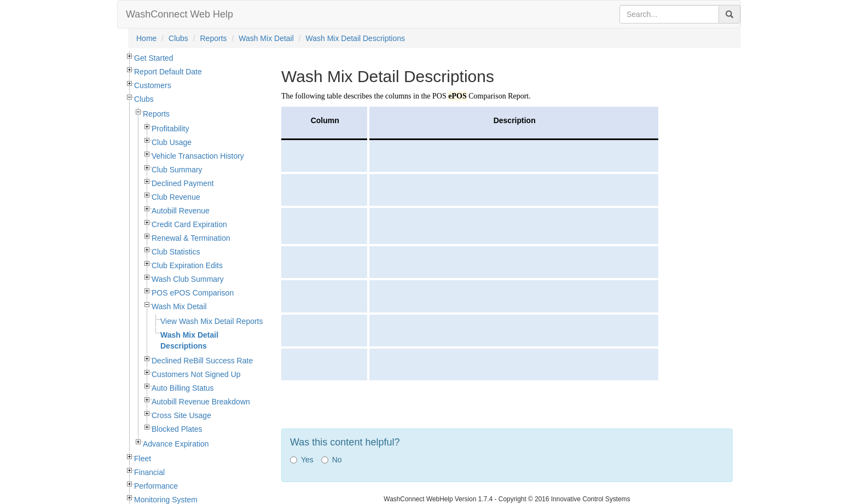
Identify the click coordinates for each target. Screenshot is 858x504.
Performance (156, 486)
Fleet (143, 459)
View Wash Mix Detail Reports (212, 321)
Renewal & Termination (191, 238)
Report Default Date (168, 72)
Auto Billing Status (183, 388)
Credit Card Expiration (189, 224)
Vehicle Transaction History (198, 156)
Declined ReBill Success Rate (202, 361)
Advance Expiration (176, 444)
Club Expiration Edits (187, 265)
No (332, 460)
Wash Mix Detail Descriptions (356, 38)
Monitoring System (166, 500)
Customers (153, 85)
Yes (302, 460)
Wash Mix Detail (266, 38)
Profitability (170, 129)
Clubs (178, 38)
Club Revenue (176, 197)
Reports (214, 38)
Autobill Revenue (181, 211)
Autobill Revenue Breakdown (201, 402)
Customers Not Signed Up (196, 374)
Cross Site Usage (181, 415)
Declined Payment (183, 183)
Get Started (154, 58)
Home (146, 38)
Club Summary (177, 170)
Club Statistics (176, 252)
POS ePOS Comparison (193, 293)
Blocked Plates (177, 429)
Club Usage (172, 142)
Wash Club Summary (188, 279)
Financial (149, 472)
